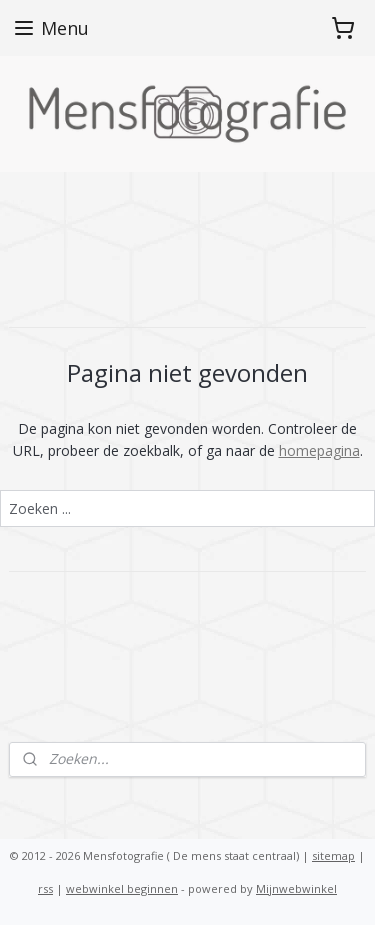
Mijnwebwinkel (296, 888)
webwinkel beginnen (122, 888)
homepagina (319, 450)
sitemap (333, 855)
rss (45, 888)
